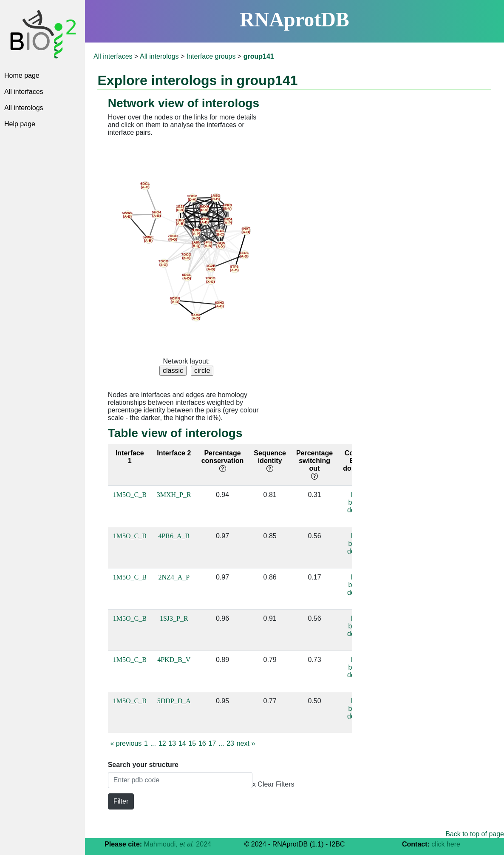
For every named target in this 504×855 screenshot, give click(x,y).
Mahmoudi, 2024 (178, 844)
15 (192, 743)
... (153, 743)
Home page (22, 75)
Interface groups (211, 56)
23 (230, 743)
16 (202, 743)
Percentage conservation (223, 461)
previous (126, 743)
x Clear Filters (273, 784)
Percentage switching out (314, 464)
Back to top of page (475, 834)
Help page (20, 124)
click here (446, 844)
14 (182, 743)
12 (162, 743)
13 (172, 743)
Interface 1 (130, 457)
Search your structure (143, 765)
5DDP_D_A (174, 701)
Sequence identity (270, 461)
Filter (121, 801)
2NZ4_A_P (174, 577)
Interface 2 (174, 453)
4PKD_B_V (174, 660)
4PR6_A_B (174, 536)
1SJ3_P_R (174, 618)
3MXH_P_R (174, 495)
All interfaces (24, 92)
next (246, 743)
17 (212, 743)
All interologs (24, 108)
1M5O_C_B (130, 495)
